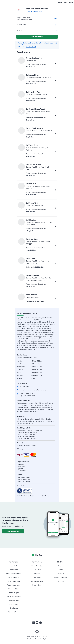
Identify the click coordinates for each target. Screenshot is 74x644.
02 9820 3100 (24, 386)
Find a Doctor (14, 566)
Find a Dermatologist (14, 597)
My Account (14, 604)
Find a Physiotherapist (14, 574)
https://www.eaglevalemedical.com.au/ (33, 390)
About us (60, 566)
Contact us (60, 574)
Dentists (37, 574)
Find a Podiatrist (14, 577)
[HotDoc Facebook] (34, 623)
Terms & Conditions (60, 577)
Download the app (13, 531)
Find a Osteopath (14, 593)
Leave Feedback (14, 612)
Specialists (37, 577)
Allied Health (37, 570)
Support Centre (37, 585)
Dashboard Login (37, 581)
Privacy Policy (60, 581)
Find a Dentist (14, 570)
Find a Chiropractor (14, 581)
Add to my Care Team (34, 11)
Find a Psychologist (14, 585)
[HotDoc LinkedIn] (37, 623)
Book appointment (37, 37)
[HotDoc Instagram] (40, 623)
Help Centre (14, 608)
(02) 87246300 (31, 47)
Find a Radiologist (14, 600)
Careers (60, 570)
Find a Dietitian (14, 589)
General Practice (37, 566)
